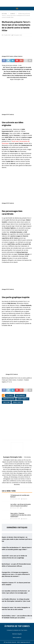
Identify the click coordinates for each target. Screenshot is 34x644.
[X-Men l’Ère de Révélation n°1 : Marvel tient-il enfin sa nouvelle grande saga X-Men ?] (17, 544)
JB (22, 508)
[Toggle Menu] (17, 9)
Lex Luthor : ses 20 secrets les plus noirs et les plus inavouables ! (21, 505)
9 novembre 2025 (16, 519)
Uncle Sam (6, 402)
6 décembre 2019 (16, 499)
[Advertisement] (17, 423)
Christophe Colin (17, 35)
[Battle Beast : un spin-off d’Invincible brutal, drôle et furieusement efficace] (17, 561)
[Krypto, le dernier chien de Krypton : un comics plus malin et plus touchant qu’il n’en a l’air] (17, 534)
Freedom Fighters (9, 399)
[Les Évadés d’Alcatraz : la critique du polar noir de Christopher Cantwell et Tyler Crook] (17, 596)
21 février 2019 (15, 508)
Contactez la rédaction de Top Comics (17, 630)
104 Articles (27, 457)
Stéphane (25, 499)
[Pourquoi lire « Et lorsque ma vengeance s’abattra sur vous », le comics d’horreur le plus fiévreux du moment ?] (17, 569)
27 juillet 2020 (7, 35)
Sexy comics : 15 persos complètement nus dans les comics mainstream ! (21, 515)
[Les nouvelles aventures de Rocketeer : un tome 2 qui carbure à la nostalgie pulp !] (17, 588)
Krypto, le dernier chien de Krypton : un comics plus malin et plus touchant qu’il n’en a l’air (17, 539)
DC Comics (10, 395)
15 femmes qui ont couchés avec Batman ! (20, 496)
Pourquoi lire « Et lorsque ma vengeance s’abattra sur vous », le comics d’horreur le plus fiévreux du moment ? (16, 574)
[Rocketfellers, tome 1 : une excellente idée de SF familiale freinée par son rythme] (17, 612)
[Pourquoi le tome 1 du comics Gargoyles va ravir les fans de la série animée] (17, 604)
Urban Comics (17, 402)
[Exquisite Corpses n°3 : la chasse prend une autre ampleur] (17, 579)
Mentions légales (17, 634)
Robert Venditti (23, 399)
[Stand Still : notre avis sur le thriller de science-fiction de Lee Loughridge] (17, 553)
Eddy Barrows (20, 395)
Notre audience (17, 637)
